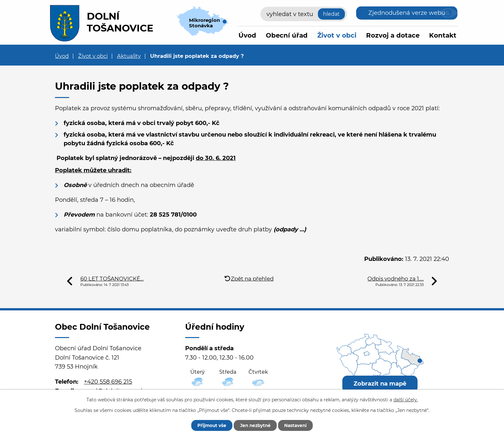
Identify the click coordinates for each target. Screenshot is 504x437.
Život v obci (337, 35)
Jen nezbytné (255, 425)
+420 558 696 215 (108, 382)
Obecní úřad (287, 35)
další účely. (406, 399)
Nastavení (298, 425)
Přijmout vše (209, 425)
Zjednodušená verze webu (407, 13)
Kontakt (443, 35)
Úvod (247, 35)
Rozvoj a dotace (393, 35)
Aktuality (129, 56)
